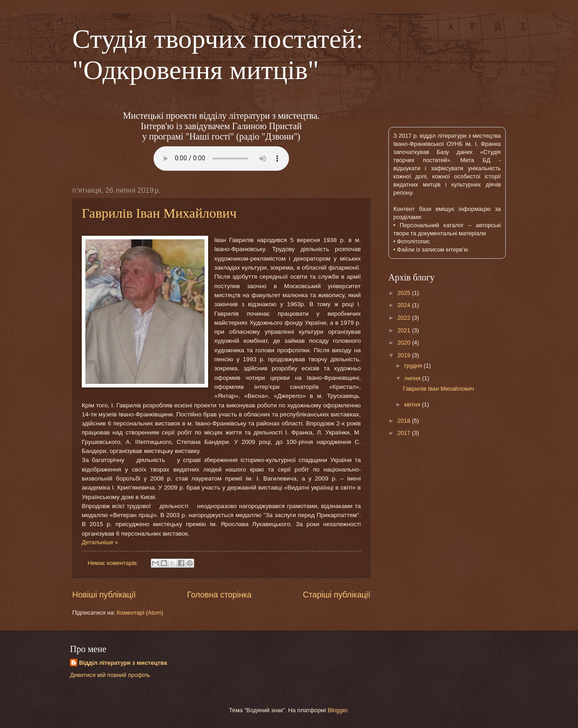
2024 (405, 305)
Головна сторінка (219, 595)
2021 (405, 330)
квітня (413, 404)
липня (413, 378)
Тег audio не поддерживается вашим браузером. (221, 159)
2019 (405, 355)
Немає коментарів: (114, 563)
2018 (405, 421)
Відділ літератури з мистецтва (123, 663)
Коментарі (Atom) (140, 613)
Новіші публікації (104, 595)
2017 (405, 433)
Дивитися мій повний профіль (110, 675)
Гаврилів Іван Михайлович (159, 213)
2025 (405, 293)
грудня (414, 366)
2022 (405, 318)
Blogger (338, 710)
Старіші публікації (337, 595)
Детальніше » (100, 542)
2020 (405, 343)
